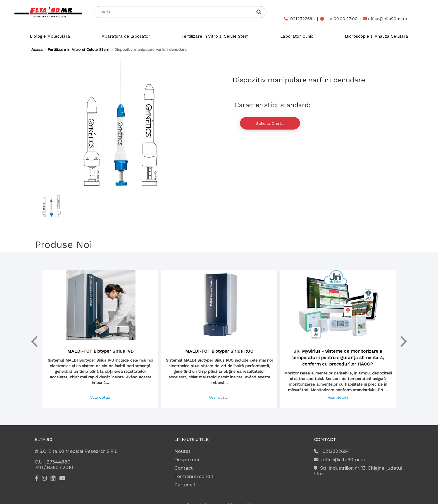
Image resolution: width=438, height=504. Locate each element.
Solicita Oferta (270, 123)
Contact (184, 468)
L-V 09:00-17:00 (339, 19)
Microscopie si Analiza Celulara (376, 36)
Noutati (183, 451)
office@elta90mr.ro (385, 19)
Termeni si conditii (195, 476)
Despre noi (187, 460)
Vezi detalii (100, 397)
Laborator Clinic (297, 36)
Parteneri (185, 485)
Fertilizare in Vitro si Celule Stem (215, 36)
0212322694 (299, 19)
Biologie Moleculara (50, 36)
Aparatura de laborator (126, 36)
